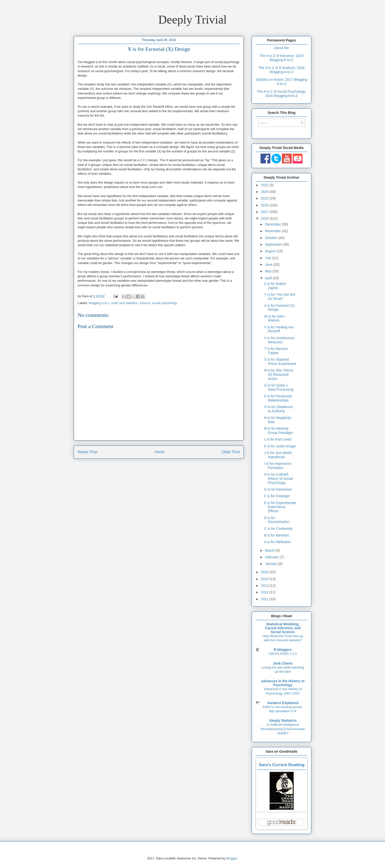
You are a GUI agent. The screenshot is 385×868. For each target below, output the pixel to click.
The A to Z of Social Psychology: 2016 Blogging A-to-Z (282, 94)
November (273, 231)
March (270, 550)
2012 (265, 592)
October (272, 238)
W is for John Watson (274, 318)
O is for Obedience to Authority (279, 409)
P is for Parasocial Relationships (278, 398)
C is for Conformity (278, 529)
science (145, 303)
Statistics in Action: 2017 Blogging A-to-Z (281, 82)
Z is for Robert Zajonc (275, 286)
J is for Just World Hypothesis (278, 455)
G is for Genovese (278, 489)
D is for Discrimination (277, 520)
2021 (265, 185)
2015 (265, 572)
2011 (265, 599)
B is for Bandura (276, 535)
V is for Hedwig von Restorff (279, 329)
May (269, 271)
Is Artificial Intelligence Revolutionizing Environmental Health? (283, 729)
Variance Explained (283, 703)
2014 (265, 579)
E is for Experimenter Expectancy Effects (280, 507)
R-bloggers (283, 650)
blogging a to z (99, 303)
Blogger (232, 858)
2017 (265, 212)
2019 (265, 198)
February (272, 557)
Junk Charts (283, 663)
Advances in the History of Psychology (283, 683)
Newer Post (88, 452)
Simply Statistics (283, 721)
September (274, 244)
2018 (265, 205)
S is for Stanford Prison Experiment (280, 362)
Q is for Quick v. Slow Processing (279, 387)
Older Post (231, 452)
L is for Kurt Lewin (278, 439)
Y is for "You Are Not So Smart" (280, 297)
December (273, 224)
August (271, 251)
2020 (265, 192)
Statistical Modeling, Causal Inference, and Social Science (283, 628)
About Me (282, 48)
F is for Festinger (277, 496)
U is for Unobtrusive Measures (279, 340)
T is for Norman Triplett (276, 351)
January (272, 564)
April (269, 278)
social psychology (165, 303)
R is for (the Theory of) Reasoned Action (279, 374)
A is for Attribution (278, 542)
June (269, 265)
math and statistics (124, 303)
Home (160, 452)
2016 (265, 218)
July (268, 258)
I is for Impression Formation (278, 466)
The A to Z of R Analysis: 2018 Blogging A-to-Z (282, 70)
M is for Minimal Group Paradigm (279, 431)
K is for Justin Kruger (280, 446)
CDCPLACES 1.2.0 (283, 654)
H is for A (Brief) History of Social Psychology (278, 479)
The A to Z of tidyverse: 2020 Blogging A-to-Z (281, 58)
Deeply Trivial (193, 20)
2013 (265, 586)
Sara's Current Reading (282, 765)
